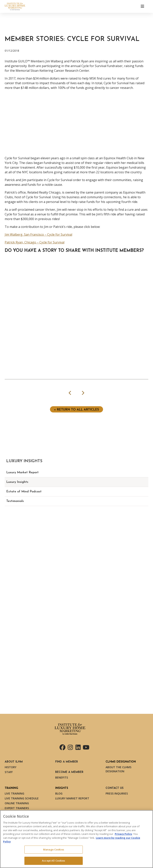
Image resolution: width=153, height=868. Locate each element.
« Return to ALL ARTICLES (76, 410)
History (11, 767)
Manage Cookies (54, 849)
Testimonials (15, 501)
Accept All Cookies (53, 861)
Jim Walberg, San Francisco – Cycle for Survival (38, 234)
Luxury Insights (17, 482)
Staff (9, 772)
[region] (76, 839)
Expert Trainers (17, 808)
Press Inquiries (117, 793)
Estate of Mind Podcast (24, 492)
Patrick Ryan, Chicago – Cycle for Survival (35, 242)
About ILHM (14, 762)
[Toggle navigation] (142, 6)
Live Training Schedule (22, 798)
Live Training (14, 793)
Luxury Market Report (22, 472)
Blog (59, 793)
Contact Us (115, 788)
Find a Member (67, 762)
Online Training (17, 803)
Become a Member (69, 772)
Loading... (79, 304)
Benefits (62, 777)
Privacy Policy (123, 834)
